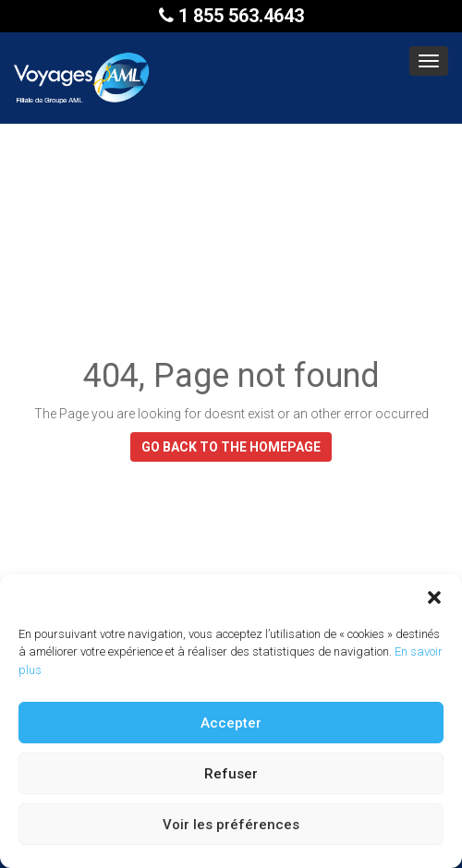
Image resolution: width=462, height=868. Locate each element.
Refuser (231, 774)
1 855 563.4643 (231, 16)
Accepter (231, 723)
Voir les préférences (231, 825)
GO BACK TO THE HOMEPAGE (231, 447)
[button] (434, 597)
